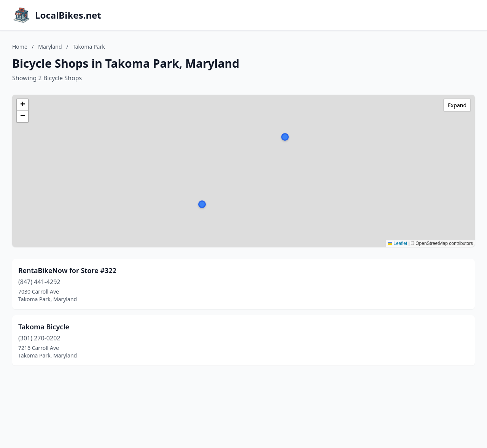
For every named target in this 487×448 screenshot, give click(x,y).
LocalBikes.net (68, 15)
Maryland (50, 47)
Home (20, 47)
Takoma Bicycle (44, 327)
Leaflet (397, 243)
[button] (202, 204)
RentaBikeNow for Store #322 (67, 270)
